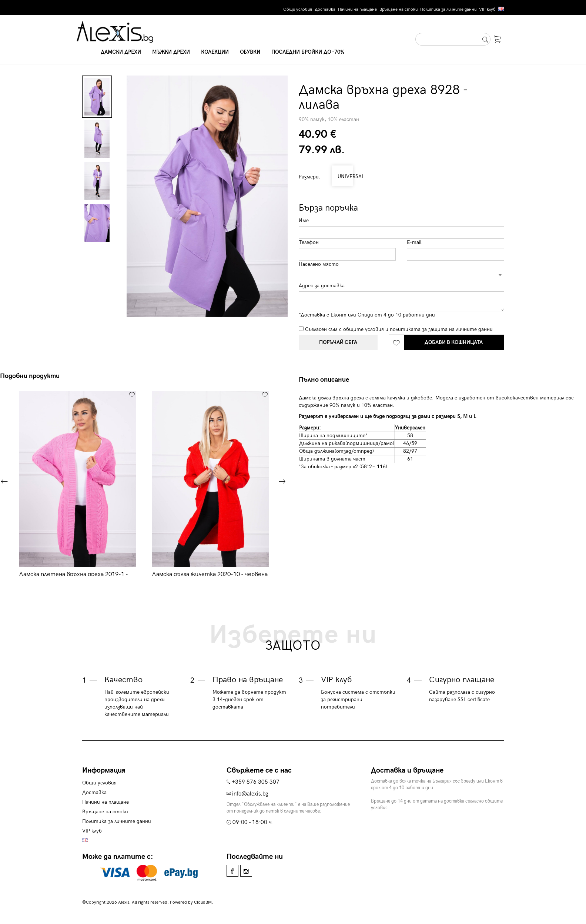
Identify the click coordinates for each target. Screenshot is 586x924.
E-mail (414, 242)
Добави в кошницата (454, 342)
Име (304, 220)
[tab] (327, 380)
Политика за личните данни (448, 9)
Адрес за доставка (322, 286)
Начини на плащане (357, 9)
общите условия (364, 329)
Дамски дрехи (121, 52)
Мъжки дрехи (171, 52)
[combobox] (401, 277)
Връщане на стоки (399, 9)
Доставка (325, 9)
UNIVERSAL (342, 176)
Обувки (250, 52)
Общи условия (298, 9)
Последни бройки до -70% (308, 52)
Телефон (309, 242)
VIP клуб (487, 9)
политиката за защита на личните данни (441, 329)
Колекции (215, 52)
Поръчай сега (338, 342)
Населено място (319, 264)
